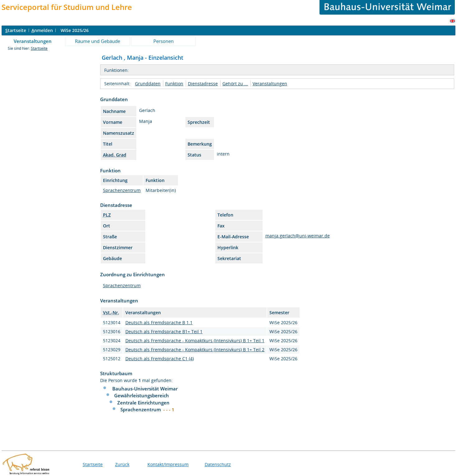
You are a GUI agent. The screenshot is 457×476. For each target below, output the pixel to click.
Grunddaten (148, 84)
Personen (163, 41)
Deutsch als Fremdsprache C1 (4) (160, 359)
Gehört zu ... (235, 84)
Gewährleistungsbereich (142, 395)
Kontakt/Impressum (168, 464)
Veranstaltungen (33, 41)
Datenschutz (218, 464)
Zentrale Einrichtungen (143, 403)
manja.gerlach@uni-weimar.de (298, 236)
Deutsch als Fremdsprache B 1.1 (159, 322)
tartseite (16, 30)
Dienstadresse (203, 84)
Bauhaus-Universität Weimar (145, 389)
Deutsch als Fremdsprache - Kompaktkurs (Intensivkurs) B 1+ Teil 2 (195, 350)
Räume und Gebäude (98, 41)
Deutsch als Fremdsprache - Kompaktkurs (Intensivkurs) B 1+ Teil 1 (195, 341)
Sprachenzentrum (122, 190)
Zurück (122, 464)
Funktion (174, 84)
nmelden (42, 30)
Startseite (39, 48)
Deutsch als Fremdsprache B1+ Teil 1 (164, 331)
